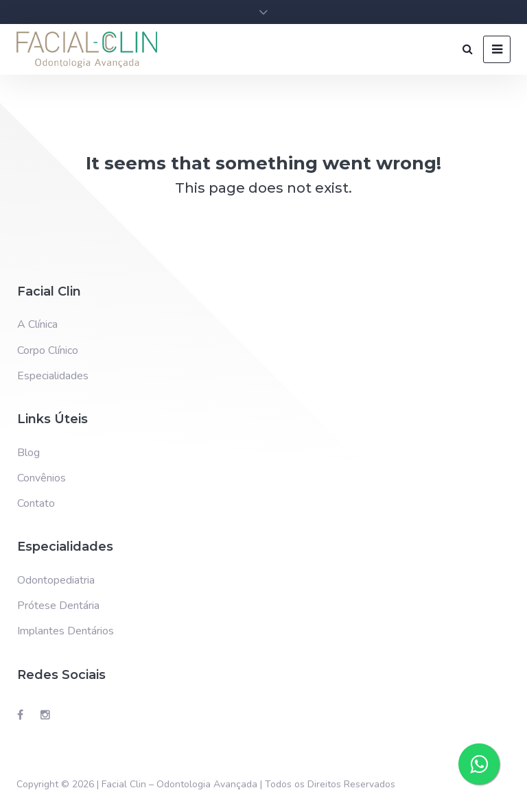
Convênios (42, 478)
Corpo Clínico (48, 350)
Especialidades (53, 376)
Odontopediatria (56, 580)
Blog (28, 453)
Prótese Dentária (58, 606)
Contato (36, 503)
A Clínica (37, 324)
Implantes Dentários (66, 631)
